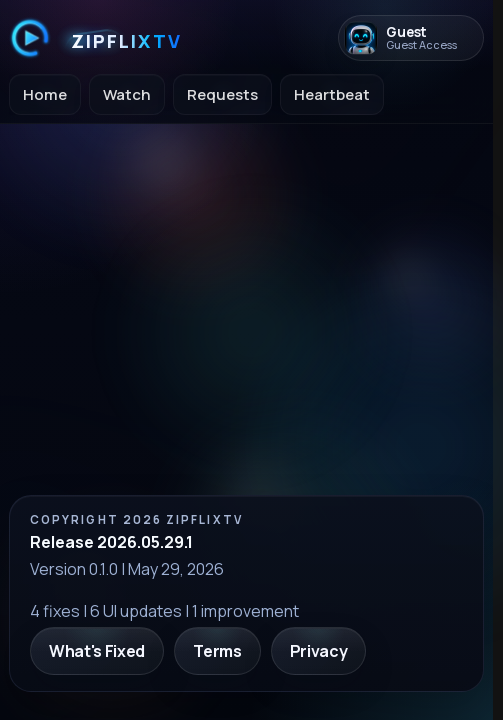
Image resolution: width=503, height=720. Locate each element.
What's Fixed (97, 651)
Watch (127, 94)
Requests (222, 94)
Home (45, 94)
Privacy (319, 651)
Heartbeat (332, 94)
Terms (217, 651)
